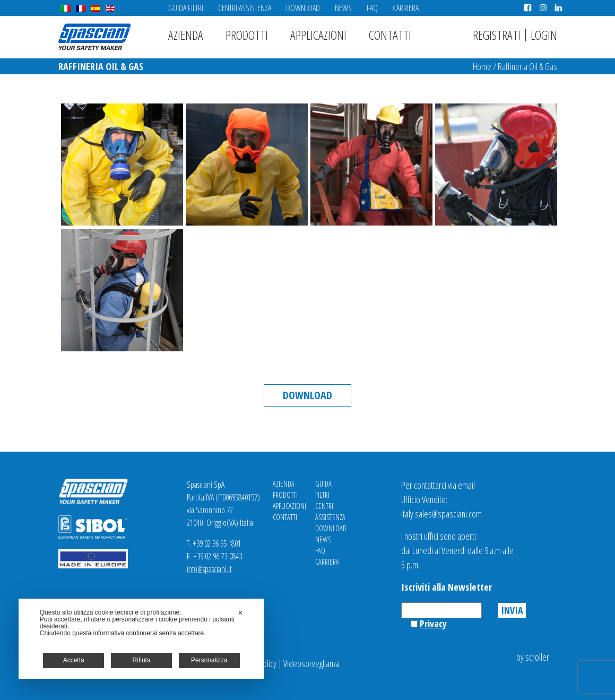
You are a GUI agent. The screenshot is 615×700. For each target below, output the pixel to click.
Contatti (390, 35)
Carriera (406, 8)
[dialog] (142, 639)
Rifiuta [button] (142, 660)
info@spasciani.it (209, 569)
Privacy (433, 624)
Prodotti (247, 35)
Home (482, 66)
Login (544, 35)
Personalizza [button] (209, 660)
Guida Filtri (186, 8)
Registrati (497, 35)
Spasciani (94, 37)
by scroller (533, 657)
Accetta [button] (74, 660)
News (343, 8)
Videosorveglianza (311, 663)
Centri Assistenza (245, 8)
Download (303, 8)
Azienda (186, 35)
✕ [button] (240, 613)
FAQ (372, 8)
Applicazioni (318, 35)
